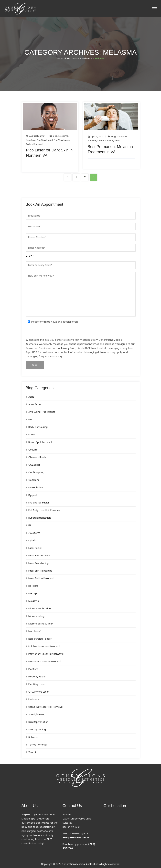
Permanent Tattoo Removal (44, 661)
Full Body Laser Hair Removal (44, 510)
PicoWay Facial (45, 140)
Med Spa (33, 593)
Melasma (63, 136)
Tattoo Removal (35, 144)
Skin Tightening (37, 730)
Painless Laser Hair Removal (44, 646)
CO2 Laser (34, 465)
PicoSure (31, 140)
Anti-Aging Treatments (42, 412)
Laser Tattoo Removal (41, 578)
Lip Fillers (33, 586)
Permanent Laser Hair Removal (46, 654)
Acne (31, 397)
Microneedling (36, 616)
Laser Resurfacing (38, 563)
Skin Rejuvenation (38, 722)
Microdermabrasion (40, 609)
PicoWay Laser (61, 140)
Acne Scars (35, 404)
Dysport (33, 495)
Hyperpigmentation (40, 518)
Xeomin (33, 752)
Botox (32, 435)
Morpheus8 (35, 631)
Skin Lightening (37, 714)
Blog (55, 136)
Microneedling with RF (41, 624)
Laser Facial (35, 548)
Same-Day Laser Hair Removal (46, 707)
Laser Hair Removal (39, 556)
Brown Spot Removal (40, 442)
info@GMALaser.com (76, 838)
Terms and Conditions (38, 348)
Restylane (34, 699)
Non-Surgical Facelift (40, 639)
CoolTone (34, 480)
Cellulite (33, 450)
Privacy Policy (69, 348)
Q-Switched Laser (39, 692)
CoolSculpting (36, 472)
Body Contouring (38, 427)
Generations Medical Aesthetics (80, 864)
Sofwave (33, 737)
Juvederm (34, 533)
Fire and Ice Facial (39, 503)
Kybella (32, 540)
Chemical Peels (37, 457)
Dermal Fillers (36, 488)
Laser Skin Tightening (40, 571)
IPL (30, 525)
